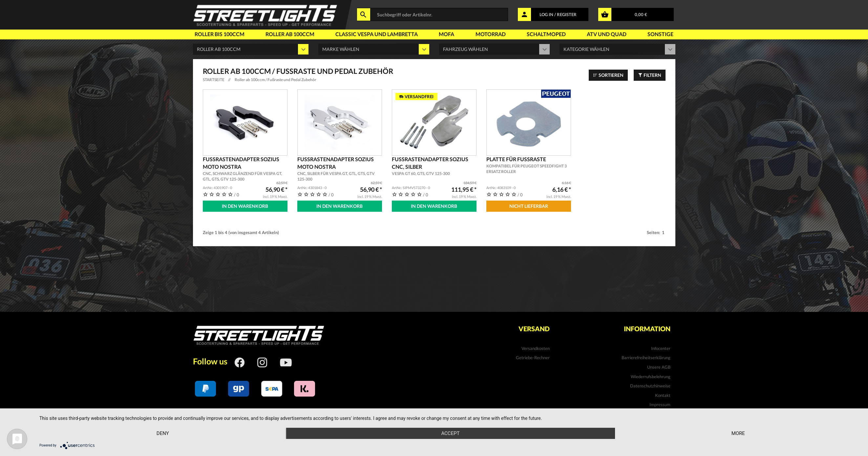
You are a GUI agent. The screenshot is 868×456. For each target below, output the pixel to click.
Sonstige (660, 34)
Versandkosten (536, 348)
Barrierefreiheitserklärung (646, 358)
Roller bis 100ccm (220, 34)
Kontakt (663, 395)
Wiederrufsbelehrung (651, 377)
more (738, 433)
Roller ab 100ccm (290, 34)
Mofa (446, 34)
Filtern (650, 75)
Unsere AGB (659, 367)
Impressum (660, 404)
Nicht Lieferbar (529, 206)
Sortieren (608, 75)
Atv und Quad (607, 34)
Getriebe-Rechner (533, 358)
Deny (163, 433)
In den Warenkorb (245, 206)
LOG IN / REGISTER (558, 14)
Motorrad (491, 34)
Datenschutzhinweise (650, 386)
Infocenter (661, 348)
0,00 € (641, 14)
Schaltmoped (546, 34)
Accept (450, 433)
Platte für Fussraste (529, 165)
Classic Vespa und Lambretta (377, 34)
